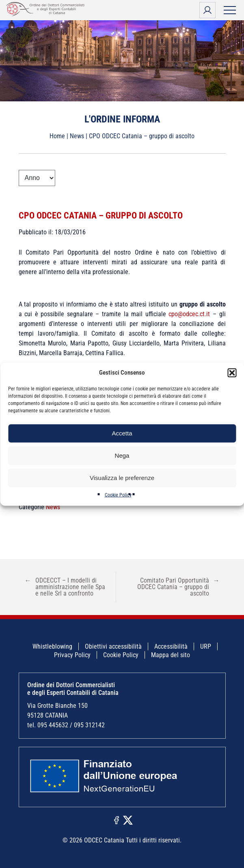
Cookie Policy (118, 495)
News (77, 136)
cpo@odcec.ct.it (189, 314)
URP (206, 646)
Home (57, 136)
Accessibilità (171, 646)
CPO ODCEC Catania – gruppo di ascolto (101, 215)
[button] (232, 373)
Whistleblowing (52, 646)
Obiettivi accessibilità (113, 646)
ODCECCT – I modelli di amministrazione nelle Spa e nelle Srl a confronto (65, 587)
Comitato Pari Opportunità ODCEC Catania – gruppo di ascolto (178, 587)
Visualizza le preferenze (122, 478)
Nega (122, 455)
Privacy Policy (72, 655)
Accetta (122, 433)
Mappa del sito (171, 655)
